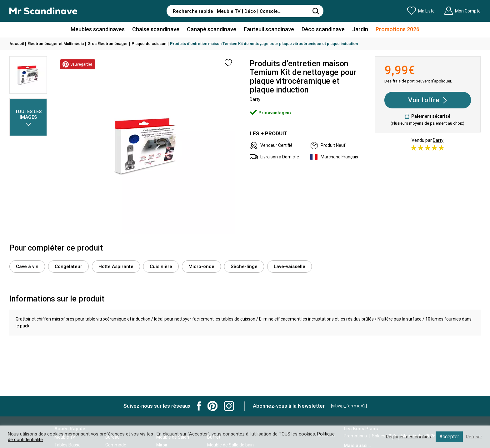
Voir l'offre (427, 100)
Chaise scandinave (156, 29)
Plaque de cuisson (149, 44)
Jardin (360, 29)
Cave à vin (27, 266)
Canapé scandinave (212, 29)
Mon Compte (462, 11)
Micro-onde (201, 266)
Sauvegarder (77, 64)
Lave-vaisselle (290, 266)
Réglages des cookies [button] (408, 437)
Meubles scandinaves (98, 29)
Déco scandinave (323, 29)
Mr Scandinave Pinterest (212, 406)
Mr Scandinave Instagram (229, 406)
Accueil (17, 44)
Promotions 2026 (397, 29)
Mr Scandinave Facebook (199, 406)
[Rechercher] (316, 11)
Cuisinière (161, 266)
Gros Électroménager (108, 44)
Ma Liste (421, 11)
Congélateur (68, 266)
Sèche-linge (244, 266)
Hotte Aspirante (116, 266)
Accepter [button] (449, 437)
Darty (438, 140)
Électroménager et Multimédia (56, 44)
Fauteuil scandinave (269, 29)
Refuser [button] (474, 437)
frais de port (404, 81)
